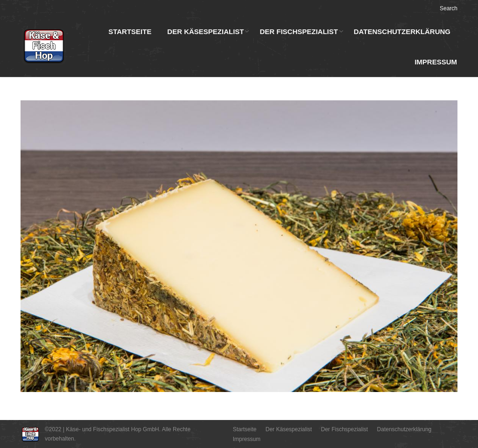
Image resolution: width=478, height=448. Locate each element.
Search (449, 8)
